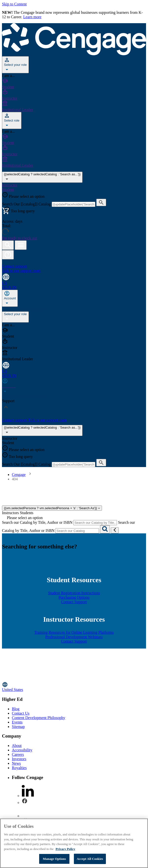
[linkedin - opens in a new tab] (28, 796)
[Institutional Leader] (74, 106)
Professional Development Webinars (74, 637)
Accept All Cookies (90, 859)
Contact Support (74, 602)
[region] (74, 843)
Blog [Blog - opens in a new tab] (16, 709)
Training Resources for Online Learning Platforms (74, 632)
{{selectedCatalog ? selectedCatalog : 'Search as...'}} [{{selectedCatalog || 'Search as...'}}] (42, 177)
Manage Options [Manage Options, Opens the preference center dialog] (54, 859)
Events (17, 722)
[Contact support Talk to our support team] (74, 266)
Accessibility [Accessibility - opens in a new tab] (22, 750)
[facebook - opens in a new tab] (25, 803)
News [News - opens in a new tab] (16, 763)
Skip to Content (14, 4)
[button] (8, 255)
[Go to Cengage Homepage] (74, 54)
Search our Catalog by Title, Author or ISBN (37, 522)
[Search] (105, 529)
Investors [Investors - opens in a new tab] (19, 759)
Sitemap (18, 727)
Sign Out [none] (39, 309)
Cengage (19, 475)
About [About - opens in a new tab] (17, 746)
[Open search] (8, 245)
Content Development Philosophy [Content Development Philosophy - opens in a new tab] (39, 718)
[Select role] (12, 120)
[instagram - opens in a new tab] (28, 816)
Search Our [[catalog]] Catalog (27, 204)
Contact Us (21, 713)
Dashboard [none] (11, 309)
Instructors (10, 513)
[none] (10, 298)
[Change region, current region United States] (74, 687)
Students (26, 513)
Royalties (19, 768)
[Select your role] (15, 65)
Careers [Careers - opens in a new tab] (18, 754)
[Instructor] (74, 95)
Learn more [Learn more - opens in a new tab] (32, 17)
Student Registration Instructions (74, 593)
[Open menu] (21, 245)
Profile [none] (26, 309)
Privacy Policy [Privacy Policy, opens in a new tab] (66, 849)
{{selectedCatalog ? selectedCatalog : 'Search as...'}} (42, 430)
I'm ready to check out (19, 238)
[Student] (74, 84)
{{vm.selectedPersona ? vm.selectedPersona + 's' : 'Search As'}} (52, 508)
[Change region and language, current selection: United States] (74, 279)
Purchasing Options (74, 597)
